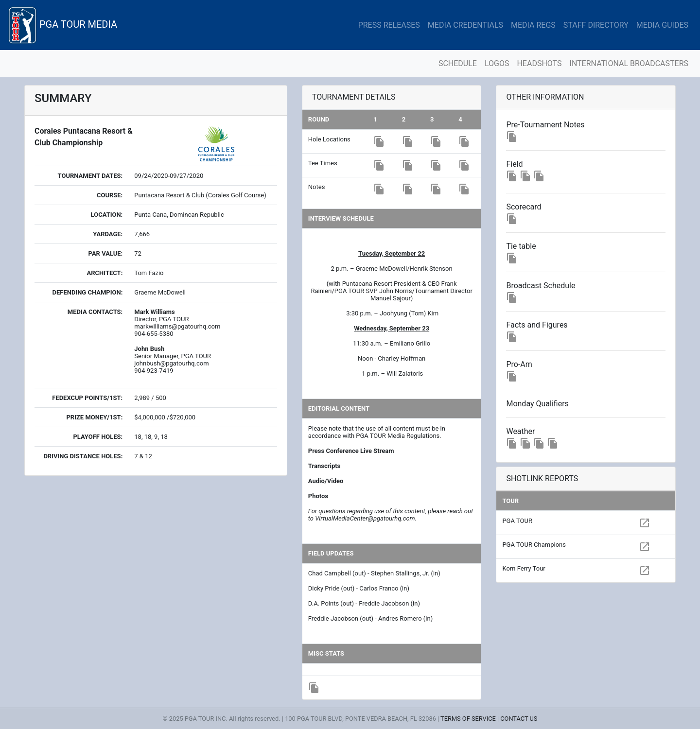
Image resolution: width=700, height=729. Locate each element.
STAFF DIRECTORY (596, 25)
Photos (318, 496)
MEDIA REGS (533, 25)
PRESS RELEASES (389, 25)
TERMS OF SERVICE (468, 719)
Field (514, 164)
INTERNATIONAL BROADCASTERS (629, 63)
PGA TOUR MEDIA (62, 25)
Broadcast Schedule (541, 286)
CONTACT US (519, 719)
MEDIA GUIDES (662, 25)
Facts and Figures (537, 325)
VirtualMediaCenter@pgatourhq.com (365, 518)
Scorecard (524, 207)
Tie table (521, 246)
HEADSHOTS (539, 63)
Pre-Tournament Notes (545, 125)
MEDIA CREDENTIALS (465, 25)
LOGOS (497, 63)
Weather (520, 431)
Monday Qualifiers (537, 404)
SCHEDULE (458, 63)
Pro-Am (519, 364)
